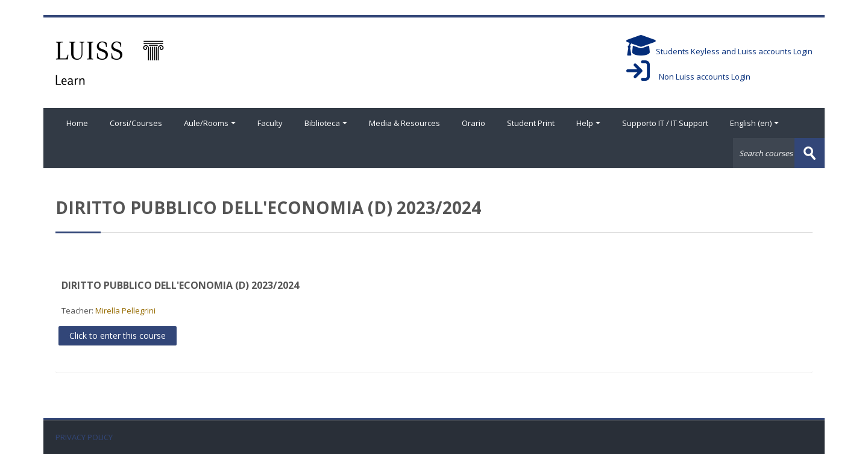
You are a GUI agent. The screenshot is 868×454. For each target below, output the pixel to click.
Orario (473, 123)
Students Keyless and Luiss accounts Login (719, 51)
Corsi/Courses (136, 123)
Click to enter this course (118, 336)
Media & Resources (404, 123)
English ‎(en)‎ (754, 123)
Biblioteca (326, 123)
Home (77, 123)
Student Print (531, 123)
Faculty (270, 123)
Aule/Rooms (210, 123)
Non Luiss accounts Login (688, 77)
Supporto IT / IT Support (665, 123)
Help (588, 123)
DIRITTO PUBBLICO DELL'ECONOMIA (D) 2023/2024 (180, 285)
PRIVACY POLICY (84, 437)
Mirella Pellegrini (125, 311)
